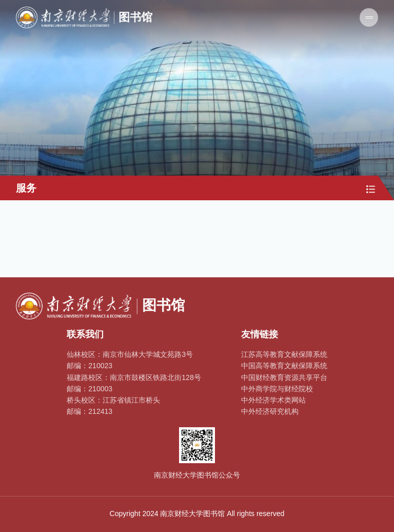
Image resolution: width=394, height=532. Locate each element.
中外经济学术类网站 (273, 400)
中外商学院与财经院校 (277, 389)
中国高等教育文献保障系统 (284, 366)
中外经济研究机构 (270, 411)
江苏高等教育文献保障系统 (284, 354)
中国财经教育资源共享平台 (284, 377)
